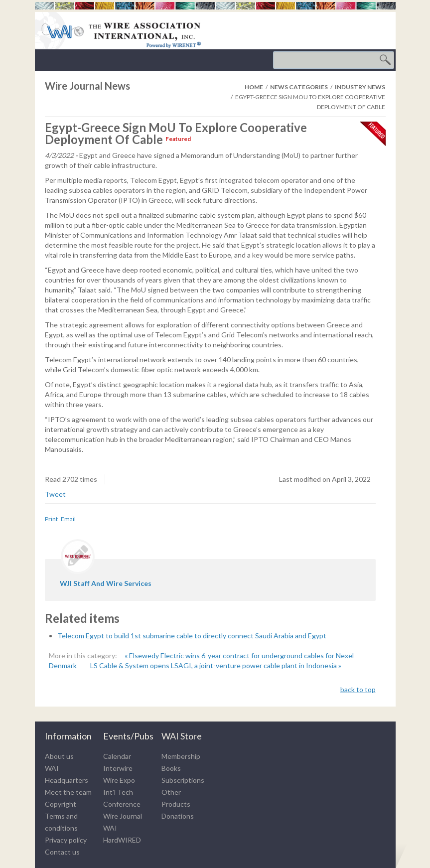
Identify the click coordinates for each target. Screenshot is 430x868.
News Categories (299, 87)
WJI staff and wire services (106, 583)
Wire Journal (123, 816)
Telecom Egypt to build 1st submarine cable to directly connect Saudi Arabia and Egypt (192, 636)
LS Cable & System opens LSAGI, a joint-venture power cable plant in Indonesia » (216, 665)
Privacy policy (66, 840)
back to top (358, 689)
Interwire (118, 768)
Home (254, 87)
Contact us (62, 852)
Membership (181, 756)
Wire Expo (119, 780)
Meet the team (68, 792)
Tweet (55, 494)
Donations (178, 816)
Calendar (117, 756)
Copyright (61, 804)
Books (171, 768)
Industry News (360, 87)
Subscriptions (183, 780)
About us (59, 756)
